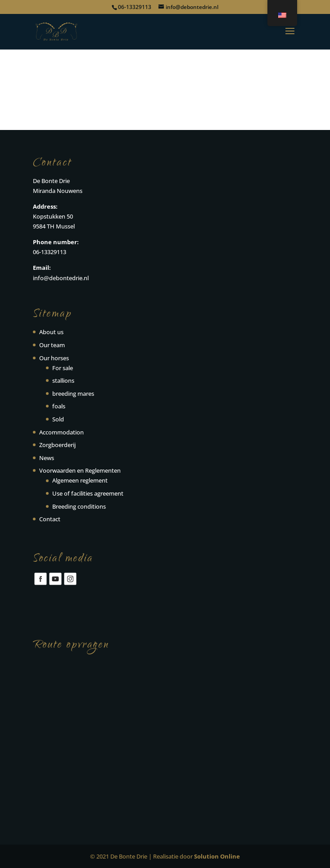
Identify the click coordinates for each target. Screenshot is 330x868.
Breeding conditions (79, 506)
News (47, 458)
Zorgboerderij (57, 445)
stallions (63, 380)
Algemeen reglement (80, 480)
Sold (58, 419)
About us (51, 332)
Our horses (54, 358)
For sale (63, 368)
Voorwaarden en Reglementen (80, 470)
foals (59, 406)
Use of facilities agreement (88, 493)
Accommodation (61, 432)
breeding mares (73, 394)
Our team (52, 345)
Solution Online (217, 856)
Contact (50, 519)
